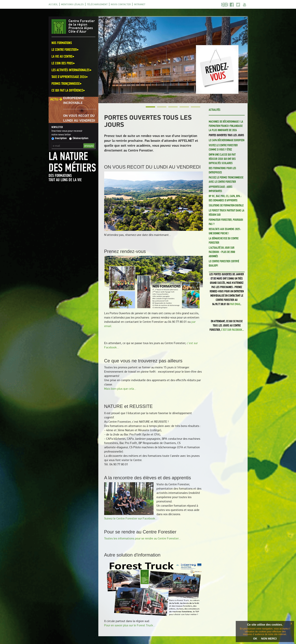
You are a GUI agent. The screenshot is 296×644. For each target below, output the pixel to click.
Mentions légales (72, 4)
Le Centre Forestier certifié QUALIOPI (224, 263)
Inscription (59, 138)
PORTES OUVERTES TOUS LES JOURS (226, 135)
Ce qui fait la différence (69, 90)
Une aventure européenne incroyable (75, 100)
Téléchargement (97, 4)
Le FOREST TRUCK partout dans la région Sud (227, 213)
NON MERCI (269, 639)
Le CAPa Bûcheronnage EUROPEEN (227, 140)
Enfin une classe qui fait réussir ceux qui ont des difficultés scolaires (222, 159)
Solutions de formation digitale (226, 205)
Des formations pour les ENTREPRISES (222, 170)
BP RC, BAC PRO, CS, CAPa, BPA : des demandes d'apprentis (225, 198)
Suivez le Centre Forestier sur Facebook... (131, 518)
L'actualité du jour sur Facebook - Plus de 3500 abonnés (222, 252)
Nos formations (62, 43)
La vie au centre (63, 56)
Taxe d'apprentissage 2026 (70, 77)
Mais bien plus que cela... (120, 389)
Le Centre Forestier (65, 50)
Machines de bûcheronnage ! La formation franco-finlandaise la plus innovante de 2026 (226, 126)
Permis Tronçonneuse (67, 84)
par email (235, 304)
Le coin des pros (63, 63)
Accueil (53, 4)
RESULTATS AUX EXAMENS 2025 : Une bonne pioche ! (225, 231)
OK (255, 639)
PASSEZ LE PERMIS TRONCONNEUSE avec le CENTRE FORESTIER (226, 180)
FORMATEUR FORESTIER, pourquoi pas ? (226, 222)
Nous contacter (121, 4)
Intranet (140, 4)
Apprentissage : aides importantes (221, 189)
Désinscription (79, 138)
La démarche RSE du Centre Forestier (224, 240)
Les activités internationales (72, 70)
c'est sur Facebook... (233, 330)
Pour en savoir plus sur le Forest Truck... (130, 625)
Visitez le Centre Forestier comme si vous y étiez (223, 147)
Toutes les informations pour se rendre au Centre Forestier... (142, 538)
